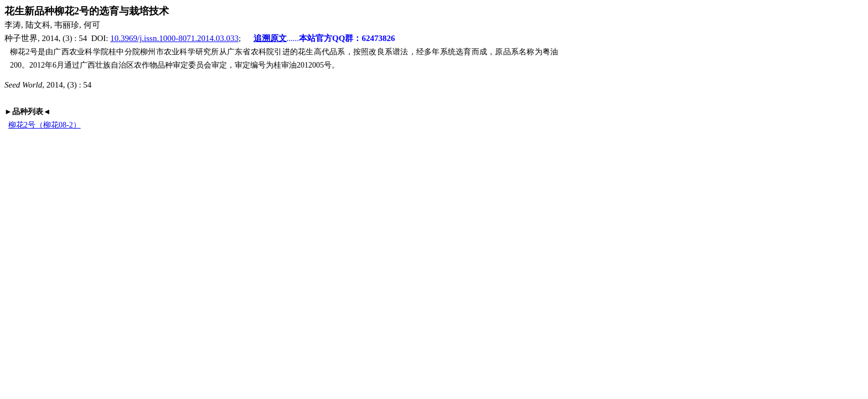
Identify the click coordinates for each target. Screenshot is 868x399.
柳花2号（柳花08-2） (45, 125)
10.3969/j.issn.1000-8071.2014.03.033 (174, 38)
